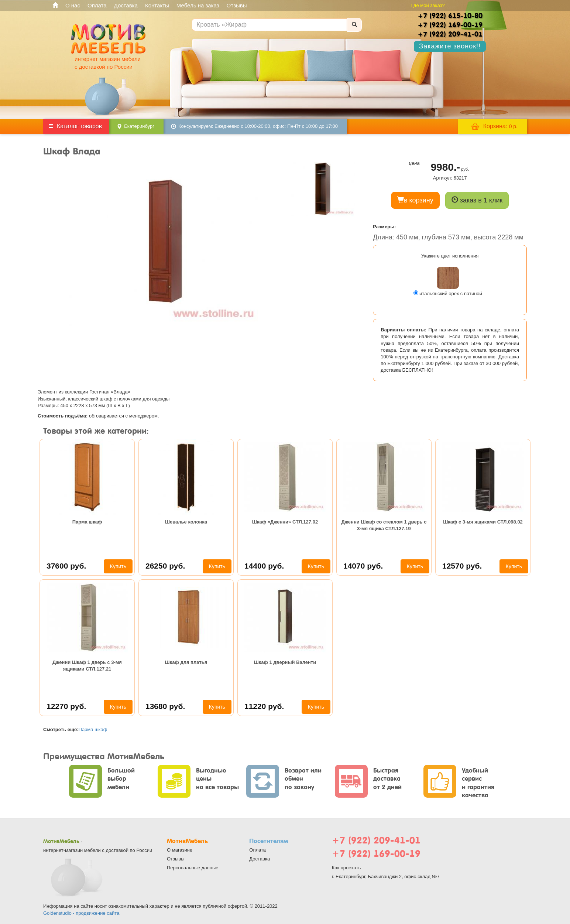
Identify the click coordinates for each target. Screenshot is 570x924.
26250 (165, 566)
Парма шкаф (87, 522)
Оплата (97, 5)
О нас (73, 5)
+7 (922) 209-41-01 (376, 840)
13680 (165, 706)
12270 (66, 706)
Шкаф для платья (186, 662)
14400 (264, 566)
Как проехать (346, 868)
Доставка (126, 5)
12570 (462, 566)
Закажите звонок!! (450, 46)
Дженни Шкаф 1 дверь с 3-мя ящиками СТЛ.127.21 (87, 666)
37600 (66, 566)
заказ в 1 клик (477, 200)
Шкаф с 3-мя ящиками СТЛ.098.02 (483, 522)
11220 (264, 706)
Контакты (157, 5)
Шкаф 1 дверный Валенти (285, 662)
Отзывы (237, 5)
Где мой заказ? (428, 5)
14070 (363, 566)
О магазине (180, 850)
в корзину (415, 200)
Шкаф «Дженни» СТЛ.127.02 (285, 522)
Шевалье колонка (186, 522)
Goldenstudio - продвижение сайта (81, 913)
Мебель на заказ (198, 5)
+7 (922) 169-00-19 (376, 854)
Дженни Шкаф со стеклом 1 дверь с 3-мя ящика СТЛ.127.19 (384, 525)
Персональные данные (193, 868)
